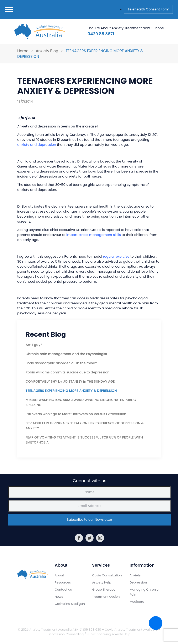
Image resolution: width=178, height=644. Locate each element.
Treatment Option (106, 597)
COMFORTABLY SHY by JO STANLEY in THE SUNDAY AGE (70, 381)
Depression (138, 582)
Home (23, 51)
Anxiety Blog (47, 51)
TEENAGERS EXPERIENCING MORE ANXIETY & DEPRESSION (71, 391)
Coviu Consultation (107, 575)
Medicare (137, 602)
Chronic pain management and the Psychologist (66, 354)
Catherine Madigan (70, 604)
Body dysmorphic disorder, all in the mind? (61, 363)
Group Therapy (104, 589)
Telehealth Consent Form (148, 9)
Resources (63, 582)
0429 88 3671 (101, 34)
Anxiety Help (102, 582)
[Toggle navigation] (9, 9)
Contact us (63, 589)
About (59, 575)
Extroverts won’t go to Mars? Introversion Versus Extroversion (76, 414)
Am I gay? (34, 345)
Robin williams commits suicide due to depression (67, 372)
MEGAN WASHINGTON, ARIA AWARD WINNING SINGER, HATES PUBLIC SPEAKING (81, 402)
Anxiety (135, 575)
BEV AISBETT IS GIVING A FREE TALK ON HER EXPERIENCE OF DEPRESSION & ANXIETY (85, 426)
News (59, 597)
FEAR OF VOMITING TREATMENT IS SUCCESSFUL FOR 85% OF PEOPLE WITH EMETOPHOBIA (84, 440)
